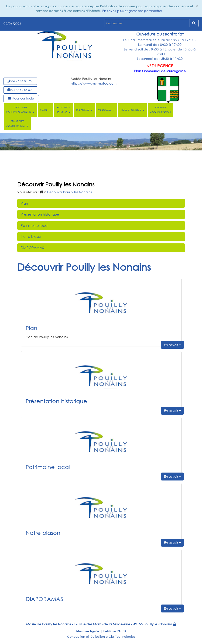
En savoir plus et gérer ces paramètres (132, 11)
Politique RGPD (115, 631)
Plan (24, 203)
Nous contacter (21, 98)
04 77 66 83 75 (20, 81)
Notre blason (32, 236)
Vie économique (132, 110)
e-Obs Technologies (120, 637)
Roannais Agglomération (160, 110)
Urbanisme (84, 110)
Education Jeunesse (64, 110)
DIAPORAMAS (32, 248)
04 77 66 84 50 (20, 90)
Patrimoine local (34, 225)
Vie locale (106, 110)
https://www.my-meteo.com (94, 83)
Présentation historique (40, 214)
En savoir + (172, 345)
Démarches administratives (17, 123)
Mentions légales (88, 631)
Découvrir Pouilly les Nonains (20, 110)
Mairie (46, 110)
